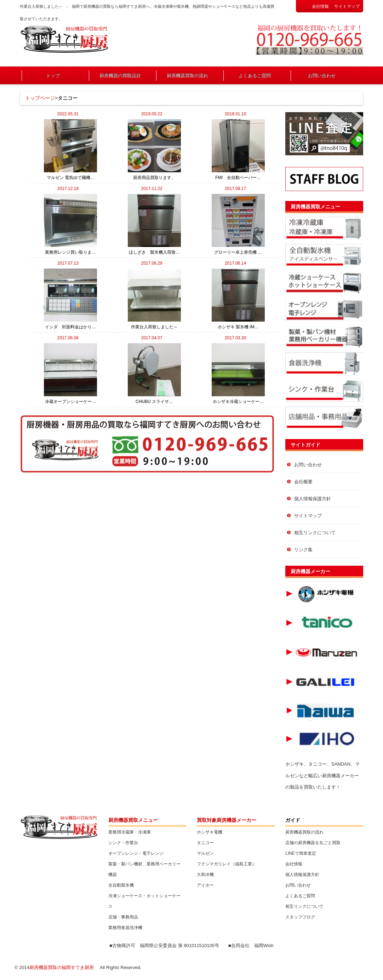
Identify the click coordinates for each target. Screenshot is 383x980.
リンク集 (303, 550)
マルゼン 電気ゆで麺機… (70, 150)
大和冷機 (205, 875)
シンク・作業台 (123, 843)
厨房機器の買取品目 (120, 76)
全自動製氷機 (121, 885)
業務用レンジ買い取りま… (70, 224)
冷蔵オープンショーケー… (70, 374)
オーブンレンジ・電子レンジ (136, 853)
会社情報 (320, 6)
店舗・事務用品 (123, 917)
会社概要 (303, 482)
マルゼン (205, 853)
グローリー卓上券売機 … (238, 224)
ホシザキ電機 (210, 832)
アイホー (205, 885)
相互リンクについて (315, 533)
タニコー (205, 843)
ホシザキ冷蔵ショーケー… (238, 374)
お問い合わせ (322, 76)
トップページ (40, 98)
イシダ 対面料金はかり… (70, 299)
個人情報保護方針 (313, 499)
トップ (53, 76)
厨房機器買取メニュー (315, 207)
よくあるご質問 (255, 76)
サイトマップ (347, 6)
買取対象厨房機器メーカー (227, 820)
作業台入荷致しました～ (154, 299)
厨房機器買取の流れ (187, 76)
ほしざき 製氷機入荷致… (154, 224)
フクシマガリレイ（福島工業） (227, 864)
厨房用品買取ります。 (154, 150)
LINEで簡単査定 (301, 853)
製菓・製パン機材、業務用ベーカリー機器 (144, 869)
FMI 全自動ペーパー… (238, 150)
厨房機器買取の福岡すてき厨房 (62, 967)
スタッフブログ (300, 917)
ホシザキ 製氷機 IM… (238, 299)
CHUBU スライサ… (154, 374)
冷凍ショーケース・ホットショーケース (144, 901)
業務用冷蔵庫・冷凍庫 (130, 832)
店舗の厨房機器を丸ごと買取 (313, 843)
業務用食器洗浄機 (125, 928)
